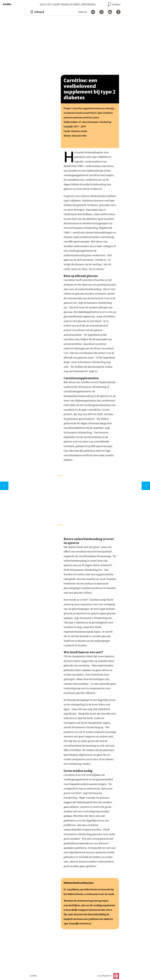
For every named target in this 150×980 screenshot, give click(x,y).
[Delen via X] (101, 12)
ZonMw (7, 4)
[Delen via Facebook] (118, 12)
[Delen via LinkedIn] (110, 12)
